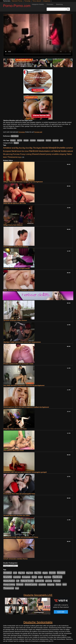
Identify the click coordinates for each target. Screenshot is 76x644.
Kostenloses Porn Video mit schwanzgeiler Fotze (19, 494)
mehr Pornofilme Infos (10, 128)
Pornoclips (27, 1)
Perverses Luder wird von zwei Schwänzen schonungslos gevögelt (25, 472)
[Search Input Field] (56, 9)
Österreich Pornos (17, 1)
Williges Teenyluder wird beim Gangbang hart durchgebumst (23, 182)
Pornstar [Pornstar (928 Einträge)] (16, 154)
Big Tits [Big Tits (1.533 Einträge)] (33, 148)
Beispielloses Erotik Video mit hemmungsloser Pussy (21, 537)
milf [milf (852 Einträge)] (52, 151)
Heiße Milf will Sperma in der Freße (15, 203)
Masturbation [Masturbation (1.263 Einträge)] (44, 151)
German (48, 140)
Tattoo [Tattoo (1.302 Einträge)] (69, 154)
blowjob (26, 140)
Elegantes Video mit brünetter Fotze (15, 429)
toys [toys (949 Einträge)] (20, 157)
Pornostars (50, 4)
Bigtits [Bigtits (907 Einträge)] (39, 148)
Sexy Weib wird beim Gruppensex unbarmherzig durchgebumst (24, 385)
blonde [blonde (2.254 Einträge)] (45, 148)
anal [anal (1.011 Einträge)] (14, 148)
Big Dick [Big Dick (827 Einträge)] (26, 148)
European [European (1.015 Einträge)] (7, 151)
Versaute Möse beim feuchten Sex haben (17, 515)
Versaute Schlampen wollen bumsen (15, 320)
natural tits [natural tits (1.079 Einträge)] (39, 581)
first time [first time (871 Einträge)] (25, 151)
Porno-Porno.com (17, 6)
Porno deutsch (37, 1)
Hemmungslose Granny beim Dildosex (16, 247)
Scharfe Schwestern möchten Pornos (16, 559)
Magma (16, 143)
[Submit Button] (68, 9)
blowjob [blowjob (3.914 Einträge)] (52, 148)
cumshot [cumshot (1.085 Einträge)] (69, 148)
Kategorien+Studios (38, 4)
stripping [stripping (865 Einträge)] (63, 154)
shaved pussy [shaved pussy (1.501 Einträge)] (45, 154)
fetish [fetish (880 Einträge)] (19, 151)
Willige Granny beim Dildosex (13, 225)
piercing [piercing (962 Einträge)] (9, 154)
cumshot (33, 140)
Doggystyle (41, 140)
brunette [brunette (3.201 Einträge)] (61, 148)
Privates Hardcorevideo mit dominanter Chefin (18, 364)
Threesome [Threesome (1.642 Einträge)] (13, 157)
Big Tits (20, 140)
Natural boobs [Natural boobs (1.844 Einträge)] (60, 151)
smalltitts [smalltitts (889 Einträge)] (55, 154)
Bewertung (59, 4)
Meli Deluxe (15, 136)
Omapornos (47, 1)
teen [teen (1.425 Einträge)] (5, 157)
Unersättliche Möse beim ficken (14, 451)
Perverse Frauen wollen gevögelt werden (17, 268)
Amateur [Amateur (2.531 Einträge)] (7, 148)
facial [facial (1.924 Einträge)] (14, 151)
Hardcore (56, 140)
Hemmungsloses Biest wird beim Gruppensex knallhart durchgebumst (26, 407)
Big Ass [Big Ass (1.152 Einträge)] (19, 148)
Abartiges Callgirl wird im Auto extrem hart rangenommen (22, 342)
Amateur (13, 140)
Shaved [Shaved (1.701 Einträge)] (35, 154)
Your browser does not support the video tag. (38, 35)
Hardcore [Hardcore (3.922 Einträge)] (34, 151)
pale (62, 140)
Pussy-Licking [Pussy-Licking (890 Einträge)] (26, 154)
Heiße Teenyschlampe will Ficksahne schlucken (19, 290)
